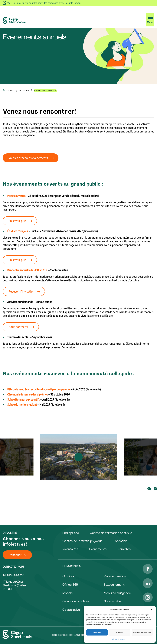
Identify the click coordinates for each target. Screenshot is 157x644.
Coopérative (71, 610)
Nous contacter (22, 327)
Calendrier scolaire (76, 601)
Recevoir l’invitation (25, 291)
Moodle (68, 593)
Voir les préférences (142, 632)
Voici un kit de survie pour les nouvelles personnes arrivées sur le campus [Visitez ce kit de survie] (44, 3)
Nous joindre (112, 601)
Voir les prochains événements (32, 158)
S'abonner (19, 555)
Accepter (97, 632)
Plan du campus (115, 576)
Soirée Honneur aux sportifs (23, 400)
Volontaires (70, 549)
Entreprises (71, 533)
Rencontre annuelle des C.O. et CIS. (27, 270)
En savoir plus (21, 221)
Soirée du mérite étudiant (22, 405)
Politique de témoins (118, 639)
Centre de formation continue (111, 533)
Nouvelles (124, 549)
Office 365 (70, 585)
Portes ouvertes (16, 196)
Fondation (120, 541)
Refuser (120, 632)
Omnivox (68, 576)
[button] (152, 609)
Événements (98, 549)
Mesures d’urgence (117, 593)
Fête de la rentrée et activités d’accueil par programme (39, 389)
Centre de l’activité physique (82, 541)
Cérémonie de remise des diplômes (28, 394)
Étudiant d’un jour (18, 231)
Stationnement (114, 585)
